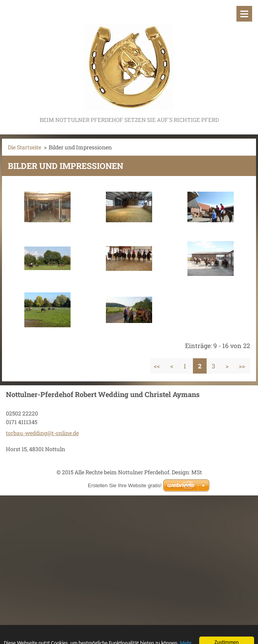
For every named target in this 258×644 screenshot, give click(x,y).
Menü (244, 14)
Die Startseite (25, 147)
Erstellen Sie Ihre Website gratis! (125, 485)
